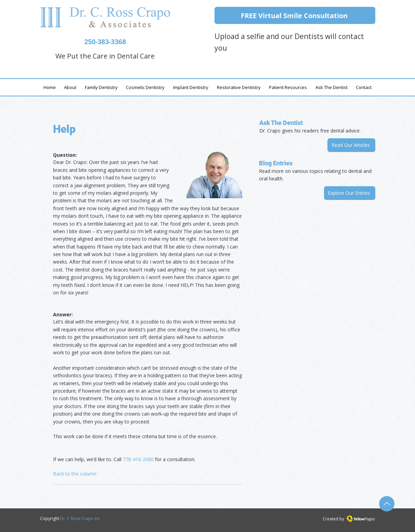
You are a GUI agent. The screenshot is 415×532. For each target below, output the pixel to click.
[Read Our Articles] (351, 145)
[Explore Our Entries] (350, 193)
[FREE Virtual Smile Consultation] (295, 15)
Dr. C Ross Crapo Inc (80, 518)
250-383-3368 (105, 42)
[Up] (387, 504)
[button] (331, 87)
